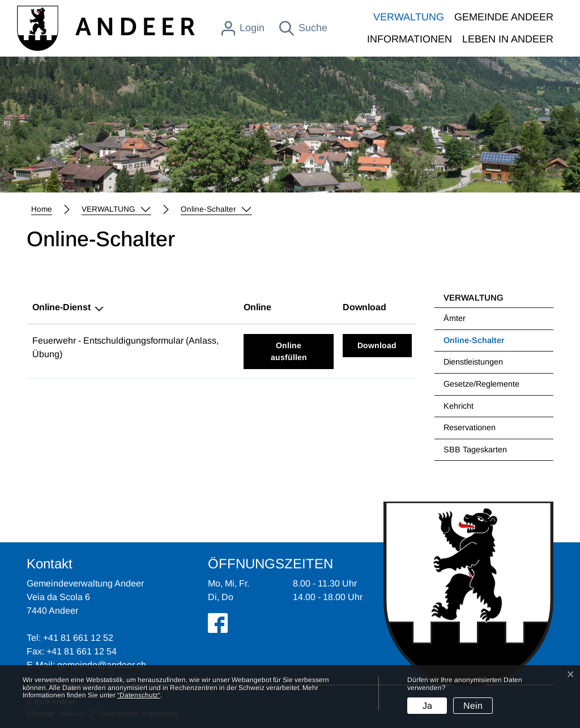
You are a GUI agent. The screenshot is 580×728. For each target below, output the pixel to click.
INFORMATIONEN (410, 39)
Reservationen (470, 427)
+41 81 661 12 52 (78, 638)
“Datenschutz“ (139, 695)
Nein (473, 706)
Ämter (455, 318)
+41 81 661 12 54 (82, 651)
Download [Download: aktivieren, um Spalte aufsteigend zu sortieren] (364, 307)
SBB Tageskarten (475, 449)
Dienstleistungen (473, 362)
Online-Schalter (474, 344)
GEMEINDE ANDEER (504, 17)
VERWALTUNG (409, 17)
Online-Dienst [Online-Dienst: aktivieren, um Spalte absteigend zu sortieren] (61, 307)
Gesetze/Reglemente (481, 384)
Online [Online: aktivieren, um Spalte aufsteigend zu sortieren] (257, 307)
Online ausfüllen (302, 350)
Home (42, 209)
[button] (116, 209)
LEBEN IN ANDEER (508, 39)
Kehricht (459, 406)
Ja (427, 706)
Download (384, 344)
